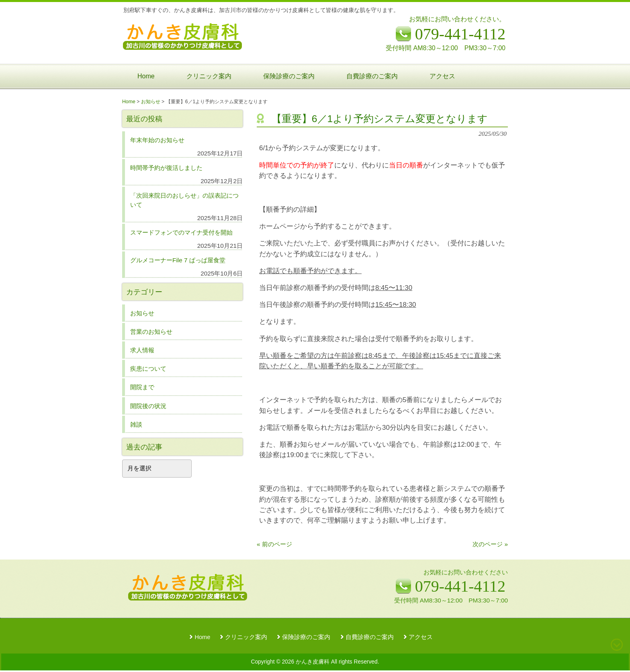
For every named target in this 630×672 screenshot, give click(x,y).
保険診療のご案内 (306, 637)
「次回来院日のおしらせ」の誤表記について (184, 200)
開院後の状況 (148, 406)
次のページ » (490, 544)
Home (202, 637)
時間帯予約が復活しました (166, 168)
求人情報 (142, 350)
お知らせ (142, 313)
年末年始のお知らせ (157, 140)
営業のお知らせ (151, 332)
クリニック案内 (246, 637)
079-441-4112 (460, 586)
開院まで (142, 387)
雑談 (136, 424)
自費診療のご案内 (370, 637)
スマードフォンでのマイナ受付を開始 (181, 232)
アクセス (421, 637)
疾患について (148, 369)
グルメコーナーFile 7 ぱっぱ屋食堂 (178, 260)
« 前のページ (274, 544)
